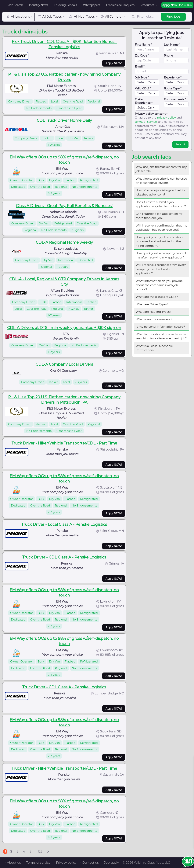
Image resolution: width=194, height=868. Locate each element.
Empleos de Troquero (120, 5)
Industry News (38, 5)
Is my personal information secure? (160, 327)
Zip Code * (142, 56)
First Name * (143, 45)
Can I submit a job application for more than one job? (159, 216)
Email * (140, 67)
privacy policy (166, 118)
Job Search (16, 5)
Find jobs (173, 17)
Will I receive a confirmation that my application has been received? (161, 228)
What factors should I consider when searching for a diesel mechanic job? (161, 336)
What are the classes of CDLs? (157, 297)
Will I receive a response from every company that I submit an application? (161, 269)
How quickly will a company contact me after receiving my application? (161, 255)
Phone (168, 56)
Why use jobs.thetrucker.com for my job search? (161, 169)
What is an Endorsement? (154, 319)
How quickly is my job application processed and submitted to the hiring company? (159, 241)
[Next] (48, 852)
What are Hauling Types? (153, 312)
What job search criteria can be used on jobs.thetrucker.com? (161, 181)
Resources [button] (147, 5)
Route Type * (173, 88)
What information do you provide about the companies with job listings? (159, 285)
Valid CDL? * (143, 88)
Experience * (173, 78)
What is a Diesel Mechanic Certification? (154, 348)
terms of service (146, 122)
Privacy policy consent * (151, 114)
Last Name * (172, 45)
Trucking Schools (65, 5)
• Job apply (111, 863)
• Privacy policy (65, 863)
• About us (13, 863)
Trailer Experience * (144, 101)
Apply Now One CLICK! (177, 5)
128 (40, 851)
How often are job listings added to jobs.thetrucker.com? (160, 192)
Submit (180, 144)
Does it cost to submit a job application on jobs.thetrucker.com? (161, 204)
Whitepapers (92, 5)
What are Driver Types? (152, 304)
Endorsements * (175, 99)
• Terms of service (38, 863)
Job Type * (142, 78)
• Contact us (90, 863)
